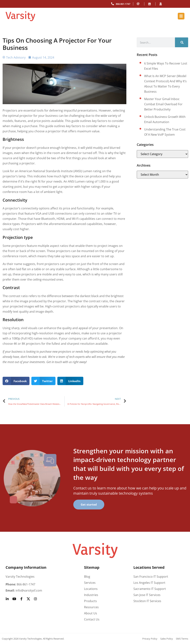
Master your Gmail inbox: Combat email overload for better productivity (163, 104)
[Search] (182, 42)
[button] (16, 381)
